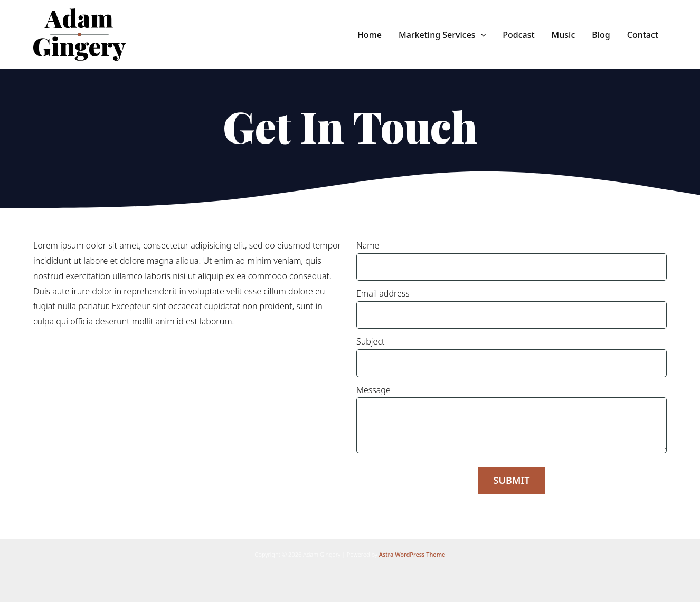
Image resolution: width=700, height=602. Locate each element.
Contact (643, 35)
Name (512, 260)
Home (370, 35)
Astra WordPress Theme (412, 554)
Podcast (518, 35)
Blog (601, 35)
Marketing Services (442, 35)
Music (564, 35)
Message (512, 419)
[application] (481, 35)
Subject (512, 356)
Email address (512, 308)
